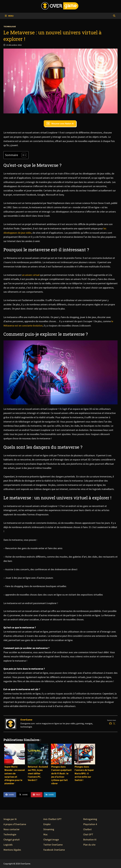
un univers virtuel (31, 275)
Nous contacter (11, 829)
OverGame (26, 720)
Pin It (37, 795)
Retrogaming (90, 819)
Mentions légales (12, 850)
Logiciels (8, 845)
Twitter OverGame (53, 845)
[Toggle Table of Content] (22, 155)
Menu (9, 16)
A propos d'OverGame (15, 824)
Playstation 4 (90, 824)
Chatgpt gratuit (12, 840)
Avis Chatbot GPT (52, 819)
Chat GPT (88, 834)
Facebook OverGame (54, 850)
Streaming (49, 829)
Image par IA (10, 819)
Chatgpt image (51, 840)
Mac (45, 834)
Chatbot (87, 829)
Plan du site (89, 845)
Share (10, 795)
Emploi (47, 824)
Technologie (10, 26)
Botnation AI (90, 840)
